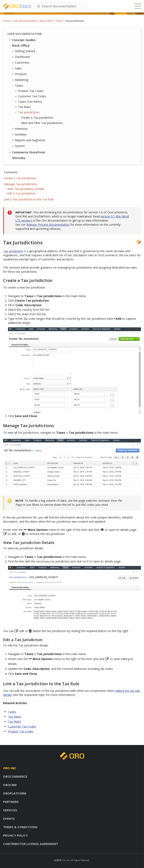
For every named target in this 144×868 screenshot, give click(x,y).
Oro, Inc (66, 860)
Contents (11, 172)
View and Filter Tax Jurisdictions (42, 123)
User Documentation (25, 21)
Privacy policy (15, 835)
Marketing (21, 80)
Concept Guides (22, 40)
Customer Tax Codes (31, 96)
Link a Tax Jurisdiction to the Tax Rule (29, 199)
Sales (17, 68)
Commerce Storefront (27, 152)
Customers (21, 63)
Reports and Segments (29, 140)
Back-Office (46, 21)
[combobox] (60, 6)
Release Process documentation (48, 225)
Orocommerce (15, 776)
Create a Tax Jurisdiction (37, 118)
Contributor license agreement (31, 844)
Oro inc (10, 768)
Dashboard (21, 57)
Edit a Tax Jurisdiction (21, 193)
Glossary (19, 158)
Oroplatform (15, 793)
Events (9, 819)
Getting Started (24, 51)
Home (7, 21)
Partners (11, 802)
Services (10, 810)
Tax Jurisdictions (28, 112)
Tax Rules (23, 107)
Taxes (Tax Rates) (29, 102)
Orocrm (10, 785)
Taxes (59, 21)
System (19, 146)
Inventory (20, 129)
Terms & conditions (20, 827)
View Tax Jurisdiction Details (26, 189)
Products (20, 74)
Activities (20, 135)
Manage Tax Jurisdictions (21, 184)
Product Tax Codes (30, 91)
